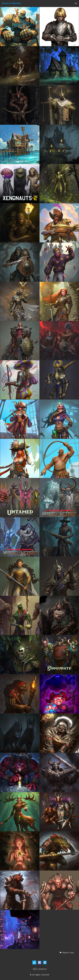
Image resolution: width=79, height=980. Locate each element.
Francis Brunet (12, 3)
